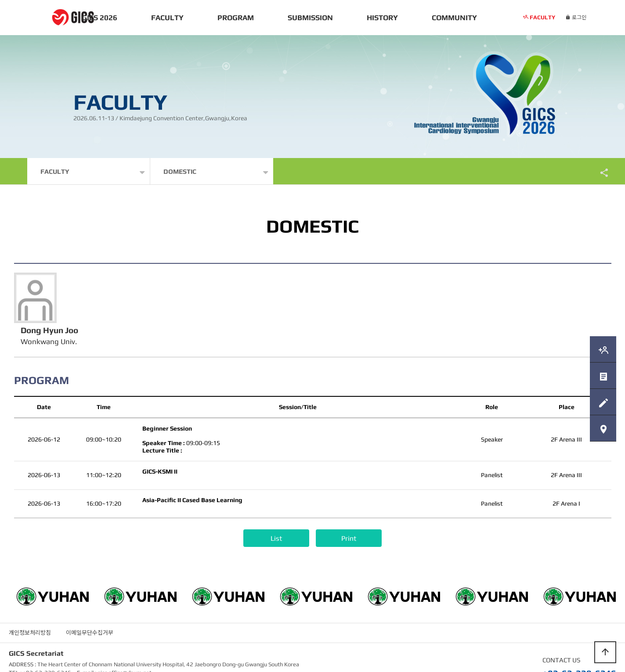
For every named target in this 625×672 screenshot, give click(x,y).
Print (349, 513)
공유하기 (600, 172)
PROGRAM (236, 18)
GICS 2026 (99, 18)
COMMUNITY (454, 18)
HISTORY (382, 18)
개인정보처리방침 (30, 608)
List (276, 513)
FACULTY (167, 18)
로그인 (576, 18)
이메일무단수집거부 (90, 608)
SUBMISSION (310, 18)
